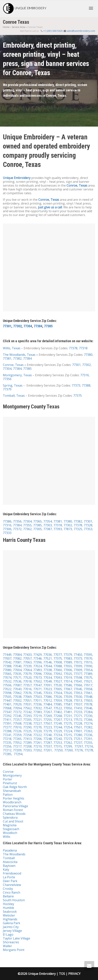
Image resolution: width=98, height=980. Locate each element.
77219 (37, 716)
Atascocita (10, 862)
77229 (58, 731)
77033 (48, 693)
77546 (48, 662)
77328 (88, 525)
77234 (58, 735)
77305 (37, 529)
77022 (7, 689)
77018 (27, 681)
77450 (78, 655)
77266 (88, 720)
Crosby (8, 889)
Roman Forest (13, 810)
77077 (58, 655)
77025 (68, 674)
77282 (88, 727)
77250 (58, 750)
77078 (88, 704)
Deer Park (10, 881)
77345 (37, 693)
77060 (58, 670)
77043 (17, 689)
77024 (37, 666)
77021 (88, 681)
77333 (7, 533)
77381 (7, 358)
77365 (37, 521)
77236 (88, 735)
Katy (6, 869)
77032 (37, 708)
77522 (58, 708)
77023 (48, 689)
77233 (78, 712)
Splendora (10, 817)
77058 (88, 689)
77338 (48, 670)
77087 (17, 685)
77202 (37, 750)
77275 (68, 723)
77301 (7, 326)
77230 (88, 716)
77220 (37, 731)
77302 (17, 326)
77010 (17, 727)
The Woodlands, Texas (19, 355)
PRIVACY (74, 974)
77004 (17, 670)
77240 (48, 735)
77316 (85, 375)
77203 (27, 750)
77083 (68, 658)
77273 (68, 739)
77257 (17, 720)
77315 (58, 746)
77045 (78, 689)
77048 (88, 697)
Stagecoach (11, 829)
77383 (37, 712)
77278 (89, 750)
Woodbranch (12, 802)
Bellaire (8, 896)
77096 (37, 674)
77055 (68, 666)
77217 (17, 746)
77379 (7, 389)
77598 (78, 678)
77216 (89, 746)
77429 (37, 655)
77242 (27, 712)
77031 (27, 704)
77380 (88, 355)
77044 (48, 666)
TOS (62, 974)
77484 (48, 704)
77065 (7, 674)
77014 (68, 681)
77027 (58, 681)
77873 (68, 529)
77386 (7, 521)
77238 (27, 723)
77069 (27, 697)
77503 (37, 697)
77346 (37, 658)
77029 (17, 704)
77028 (68, 700)
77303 (48, 525)
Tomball (9, 858)
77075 (88, 678)
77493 (37, 670)
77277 (7, 727)
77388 (86, 385)
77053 (78, 693)
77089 (68, 662)
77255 (48, 720)
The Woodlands (14, 854)
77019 (68, 678)
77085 (58, 704)
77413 (27, 739)
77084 (17, 655)
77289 (27, 743)
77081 (17, 662)
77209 (17, 750)
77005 (58, 689)
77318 (83, 348)
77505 (7, 697)
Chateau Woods (14, 814)
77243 (58, 739)
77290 (27, 727)
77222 (37, 735)
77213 (68, 720)
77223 (48, 727)
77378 (73, 348)
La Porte (9, 877)
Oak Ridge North (15, 787)
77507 (48, 723)
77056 (48, 674)
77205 (27, 720)
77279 (48, 731)
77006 (68, 670)
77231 (68, 716)
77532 (7, 681)
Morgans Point (14, 950)
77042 (7, 662)
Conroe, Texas (13, 365)
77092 (58, 674)
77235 (7, 743)
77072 (78, 662)
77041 (78, 681)
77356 (7, 379)
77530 (58, 685)
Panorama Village (15, 806)
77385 (48, 326)
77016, (28, 689)
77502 (37, 681)
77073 (37, 678)
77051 (27, 700)
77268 (58, 716)
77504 (58, 693)
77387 (48, 529)
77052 (17, 743)
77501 (78, 727)
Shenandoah (12, 791)
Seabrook (10, 912)
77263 (88, 731)
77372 (17, 529)
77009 (78, 670)
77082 (17, 658)
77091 (48, 685)
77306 (7, 529)
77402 (58, 712)
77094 (17, 708)
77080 (7, 670)
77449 (7, 655)
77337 (48, 746)
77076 (27, 693)
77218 (7, 739)
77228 (78, 723)
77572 (78, 720)
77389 (88, 674)
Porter (8, 779)
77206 (37, 739)
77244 (58, 727)
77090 (88, 666)
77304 (28, 326)
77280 (78, 735)
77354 (48, 521)
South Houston (14, 900)
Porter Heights (14, 798)
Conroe (8, 772)
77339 (27, 666)
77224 (68, 731)
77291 (88, 739)
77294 (18, 754)
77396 (37, 662)
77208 (27, 746)
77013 (78, 700)
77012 (48, 700)
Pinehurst (10, 783)
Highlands (10, 919)
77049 (48, 681)
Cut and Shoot (13, 821)
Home (6, 27)
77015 (88, 662)
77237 (78, 743)
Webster (9, 915)
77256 (7, 746)
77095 (88, 655)
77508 (17, 723)
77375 (78, 396)
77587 (68, 704)
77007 (7, 658)
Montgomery (12, 775)
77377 (78, 674)
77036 (48, 655)
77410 (78, 708)
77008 (58, 662)
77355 (27, 525)
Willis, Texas (12, 348)
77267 (48, 712)
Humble (8, 908)
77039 (68, 697)
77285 (7, 754)
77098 (7, 693)
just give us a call (50, 207)
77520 (27, 678)
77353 (88, 529)
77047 (37, 685)
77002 (17, 700)
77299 (68, 746)
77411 (7, 720)
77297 (79, 746)
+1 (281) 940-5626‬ (53, 31)
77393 (58, 529)
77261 (37, 743)
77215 (68, 735)
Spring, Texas (13, 385)
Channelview (12, 885)
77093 (58, 678)
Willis (7, 837)
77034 (48, 678)
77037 (78, 704)
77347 (7, 712)
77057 (27, 658)
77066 (78, 685)
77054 (88, 670)
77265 (17, 739)
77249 (58, 723)
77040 (17, 666)
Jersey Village (12, 931)
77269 (48, 716)
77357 (27, 685)
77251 (78, 739)
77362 (27, 529)
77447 (7, 700)
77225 (27, 731)
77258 (27, 735)
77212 (7, 750)
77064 (27, 670)
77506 (7, 685)
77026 (58, 697)
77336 (37, 704)
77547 (48, 708)
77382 (17, 358)
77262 (68, 743)
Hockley (8, 904)
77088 (58, 666)
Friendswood (12, 873)
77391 (7, 723)
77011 (37, 700)
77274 (88, 723)
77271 (78, 716)
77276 (79, 750)
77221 (37, 720)
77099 (78, 666)
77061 (88, 693)
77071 (37, 689)
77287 (48, 743)
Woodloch (10, 833)
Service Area (18, 27)
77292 (7, 716)
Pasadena (10, 850)
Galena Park (12, 923)
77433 (27, 655)
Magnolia (10, 825)
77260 (69, 750)
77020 (68, 693)
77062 (17, 693)
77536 (17, 681)
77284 (88, 712)
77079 (27, 674)
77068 (7, 708)
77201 (48, 750)
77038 (17, 697)
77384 (38, 326)
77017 (88, 685)
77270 (37, 727)
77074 (7, 678)
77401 (7, 704)
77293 (27, 716)
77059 (58, 700)
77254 (68, 727)
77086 (48, 697)
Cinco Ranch (12, 892)
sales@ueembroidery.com (81, 31)
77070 (88, 658)
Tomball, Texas (14, 396)
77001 (78, 731)
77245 (17, 716)
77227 (37, 723)
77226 (17, 731)
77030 (78, 697)
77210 (37, 746)
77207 (58, 720)
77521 (47, 658)
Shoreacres (11, 942)
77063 (27, 662)
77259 (17, 735)
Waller (7, 946)
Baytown (9, 866)
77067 (68, 689)
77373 (76, 385)
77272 (17, 712)
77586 (68, 685)
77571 (17, 678)
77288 (7, 731)
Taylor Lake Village (16, 938)
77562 (27, 708)
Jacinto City (11, 927)
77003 (88, 700)
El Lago (8, 934)
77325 (78, 529)
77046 (88, 708)
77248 (48, 739)
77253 (58, 743)
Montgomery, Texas (17, 375)
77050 (68, 708)
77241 (7, 735)
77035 (17, 674)
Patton (8, 795)
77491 (68, 712)
